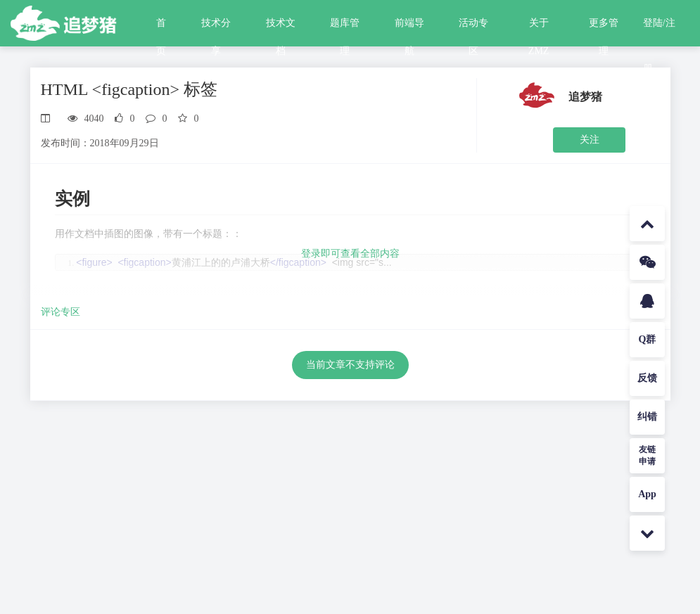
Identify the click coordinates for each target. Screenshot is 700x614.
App (647, 494)
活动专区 (473, 27)
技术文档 (281, 27)
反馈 (647, 378)
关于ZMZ (539, 27)
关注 (590, 140)
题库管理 (345, 27)
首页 (161, 27)
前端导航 (409, 27)
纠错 (647, 417)
